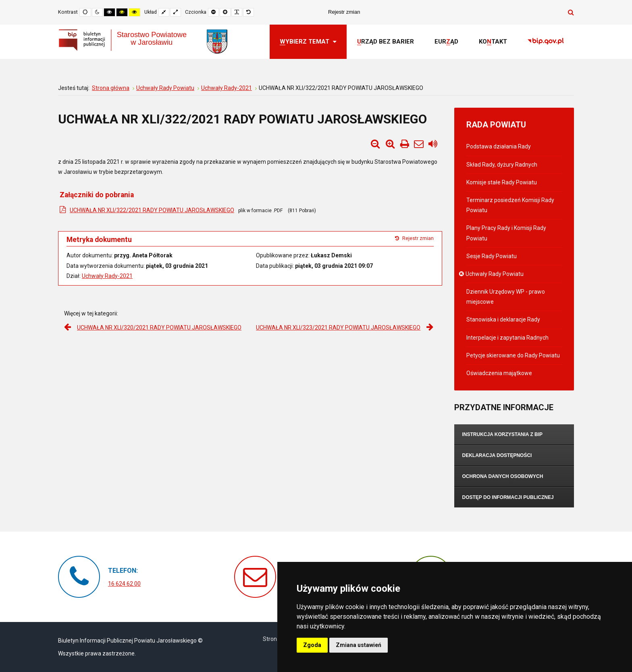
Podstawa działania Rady (499, 146)
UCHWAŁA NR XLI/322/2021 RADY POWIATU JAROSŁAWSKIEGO (152, 210)
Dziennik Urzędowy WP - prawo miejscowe (506, 297)
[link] (546, 42)
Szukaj (571, 12)
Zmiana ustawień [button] (359, 645)
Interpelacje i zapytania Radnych (507, 338)
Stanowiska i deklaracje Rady (503, 319)
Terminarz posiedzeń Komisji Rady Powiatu (510, 205)
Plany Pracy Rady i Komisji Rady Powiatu (506, 233)
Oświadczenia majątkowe (499, 373)
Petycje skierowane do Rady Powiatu (513, 355)
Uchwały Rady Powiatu (495, 274)
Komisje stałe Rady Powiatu (502, 182)
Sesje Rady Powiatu (492, 256)
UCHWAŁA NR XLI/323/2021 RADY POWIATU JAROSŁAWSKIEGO (338, 328)
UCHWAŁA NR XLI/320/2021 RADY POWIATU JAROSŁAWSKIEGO (159, 328)
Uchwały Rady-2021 (107, 276)
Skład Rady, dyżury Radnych (502, 165)
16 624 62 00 (124, 584)
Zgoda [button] (312, 645)
